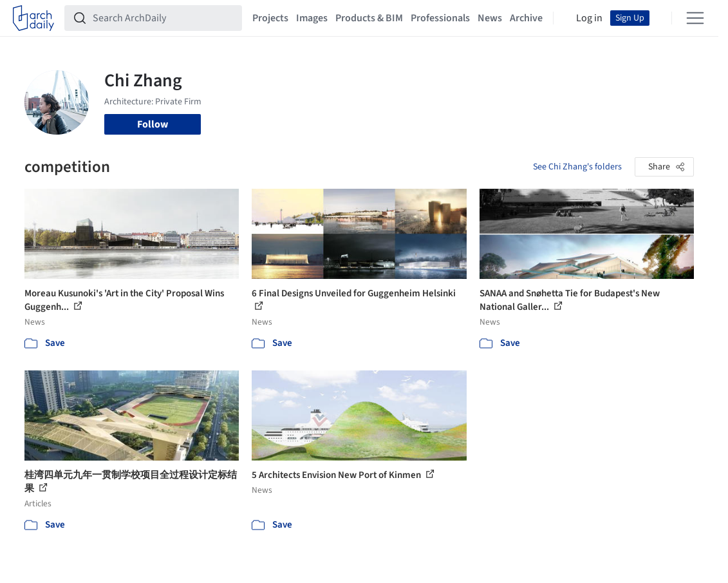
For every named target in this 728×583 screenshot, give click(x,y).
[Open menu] (695, 18)
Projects (270, 18)
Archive (526, 18)
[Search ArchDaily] (163, 18)
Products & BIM (369, 18)
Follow (153, 124)
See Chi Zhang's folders (577, 167)
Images (312, 18)
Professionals (440, 18)
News (490, 18)
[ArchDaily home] (33, 18)
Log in (589, 18)
